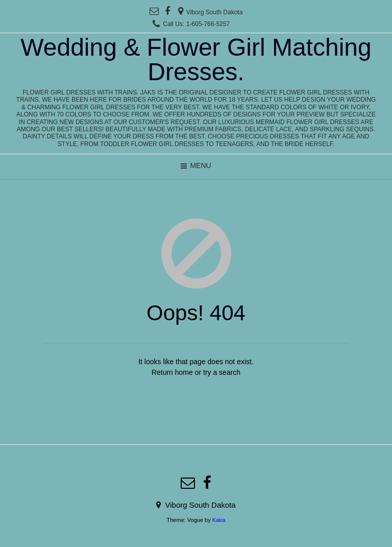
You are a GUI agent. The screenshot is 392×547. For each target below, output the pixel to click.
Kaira (219, 520)
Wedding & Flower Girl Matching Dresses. (196, 60)
